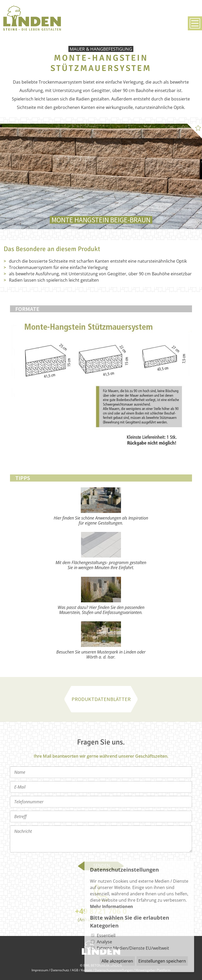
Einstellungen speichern (162, 961)
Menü (195, 23)
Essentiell (106, 935)
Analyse (104, 942)
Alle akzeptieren (117, 961)
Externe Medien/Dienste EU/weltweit (133, 948)
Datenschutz (60, 970)
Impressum (40, 970)
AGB (75, 970)
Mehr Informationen (112, 906)
